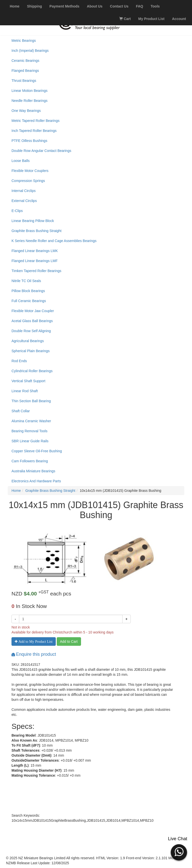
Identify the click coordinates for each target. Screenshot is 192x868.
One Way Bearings (26, 111)
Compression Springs (28, 181)
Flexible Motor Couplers (30, 171)
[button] (179, 852)
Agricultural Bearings (28, 341)
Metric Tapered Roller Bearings (35, 121)
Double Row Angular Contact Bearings (41, 151)
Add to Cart (69, 641)
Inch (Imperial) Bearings (30, 51)
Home (16, 491)
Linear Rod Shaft (25, 391)
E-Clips (17, 211)
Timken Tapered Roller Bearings (36, 271)
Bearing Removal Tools (29, 431)
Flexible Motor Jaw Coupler (33, 311)
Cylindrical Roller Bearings (32, 371)
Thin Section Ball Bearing (31, 401)
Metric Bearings (24, 41)
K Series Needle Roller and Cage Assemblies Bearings (54, 241)
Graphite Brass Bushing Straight (36, 231)
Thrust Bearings (24, 81)
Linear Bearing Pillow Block (33, 221)
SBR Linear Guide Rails (30, 441)
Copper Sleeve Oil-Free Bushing (37, 451)
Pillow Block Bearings (28, 291)
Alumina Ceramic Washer (31, 421)
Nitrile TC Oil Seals (26, 281)
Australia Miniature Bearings (33, 471)
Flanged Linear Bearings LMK (35, 251)
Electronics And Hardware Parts (36, 481)
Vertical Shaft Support (28, 381)
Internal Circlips (23, 191)
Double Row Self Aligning (31, 331)
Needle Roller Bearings (29, 101)
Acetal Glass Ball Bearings (32, 321)
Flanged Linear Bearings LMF (34, 261)
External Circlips (24, 201)
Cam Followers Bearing (30, 461)
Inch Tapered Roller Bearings (34, 131)
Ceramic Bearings (25, 61)
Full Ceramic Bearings (29, 301)
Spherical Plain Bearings (31, 351)
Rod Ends (19, 361)
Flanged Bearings (25, 71)
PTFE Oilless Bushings (29, 141)
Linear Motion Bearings (29, 91)
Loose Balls (20, 161)
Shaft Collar (21, 411)
